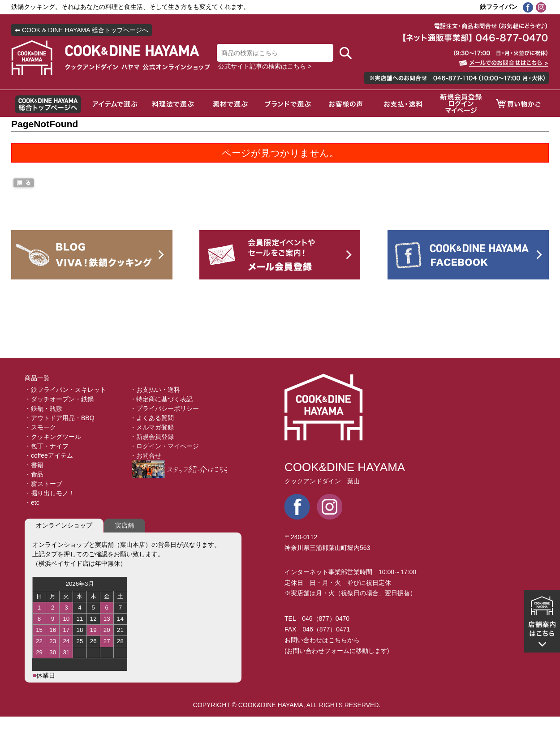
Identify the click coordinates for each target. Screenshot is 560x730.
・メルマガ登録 (152, 427)
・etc (32, 502)
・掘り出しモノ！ (50, 493)
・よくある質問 (152, 418)
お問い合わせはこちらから (322, 640)
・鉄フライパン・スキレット (65, 390)
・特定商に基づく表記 (161, 399)
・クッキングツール (53, 437)
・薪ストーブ (43, 484)
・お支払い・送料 (155, 390)
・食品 (34, 474)
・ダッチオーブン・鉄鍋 (59, 399)
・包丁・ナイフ (47, 446)
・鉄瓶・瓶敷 (43, 408)
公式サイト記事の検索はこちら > (265, 66)
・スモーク (40, 427)
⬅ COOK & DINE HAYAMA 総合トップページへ (82, 30)
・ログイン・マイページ (164, 446)
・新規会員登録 (152, 437)
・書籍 (34, 465)
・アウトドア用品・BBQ (60, 418)
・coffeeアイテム (49, 455)
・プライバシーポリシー (164, 408)
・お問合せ (146, 455)
